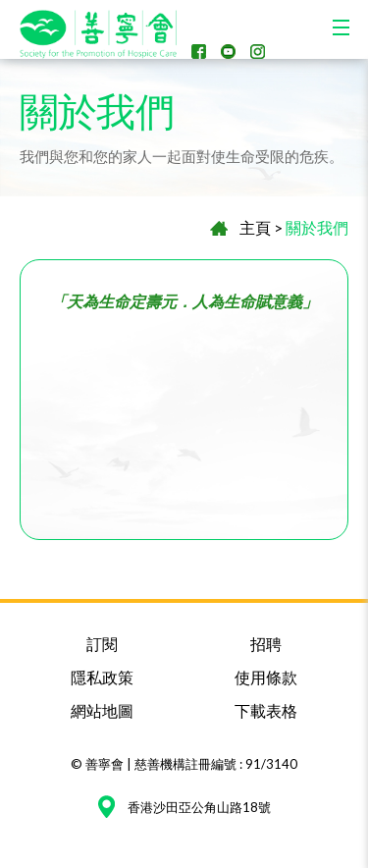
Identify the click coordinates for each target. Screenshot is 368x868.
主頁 (255, 227)
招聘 (266, 644)
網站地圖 (102, 710)
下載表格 (266, 710)
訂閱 (102, 644)
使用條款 (266, 677)
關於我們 (317, 227)
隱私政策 (102, 677)
